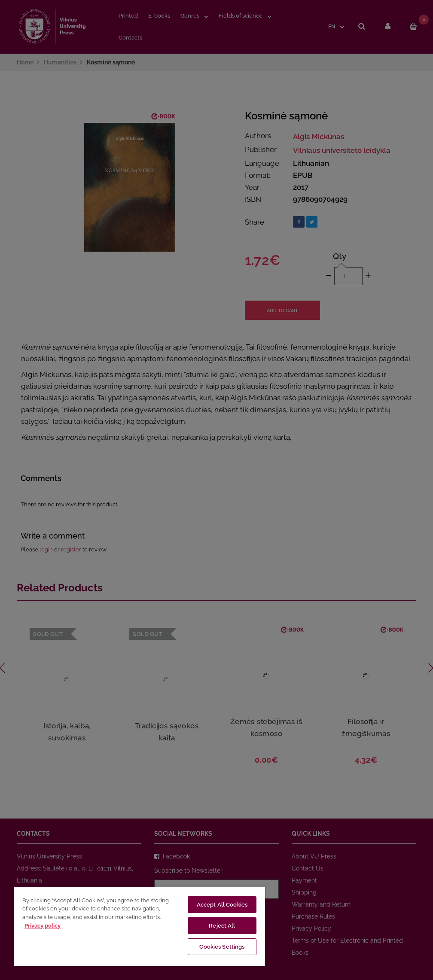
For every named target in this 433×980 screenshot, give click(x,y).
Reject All (222, 926)
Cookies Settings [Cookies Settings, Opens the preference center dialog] (222, 947)
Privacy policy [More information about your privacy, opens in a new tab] (43, 926)
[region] (139, 926)
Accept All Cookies (222, 905)
